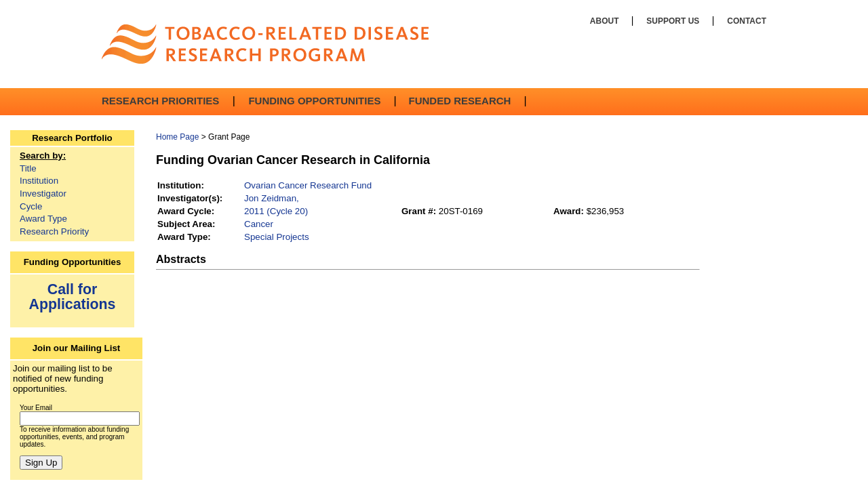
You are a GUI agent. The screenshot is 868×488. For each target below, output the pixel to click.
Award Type (43, 219)
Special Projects (277, 237)
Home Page (177, 137)
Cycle (31, 206)
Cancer (259, 224)
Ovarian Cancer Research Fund (308, 185)
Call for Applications (73, 297)
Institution (39, 181)
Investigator (43, 194)
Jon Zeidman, (272, 198)
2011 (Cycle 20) (276, 211)
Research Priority (54, 231)
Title (28, 168)
